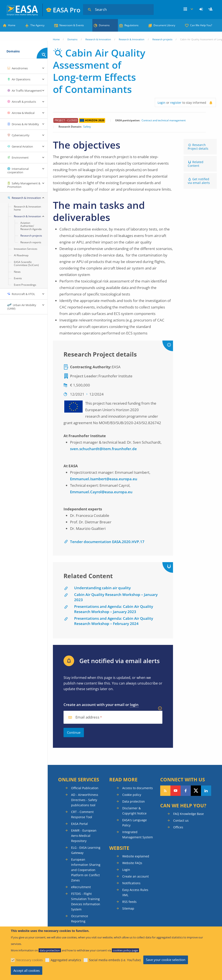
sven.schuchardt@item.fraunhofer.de (103, 449)
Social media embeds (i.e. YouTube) (115, 960)
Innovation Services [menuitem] (26, 249)
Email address (87, 717)
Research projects (162, 39)
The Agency (37, 25)
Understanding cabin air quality (102, 588)
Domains (104, 25)
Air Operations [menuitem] (21, 79)
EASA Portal (79, 824)
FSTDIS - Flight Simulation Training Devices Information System (86, 901)
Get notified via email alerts (199, 181)
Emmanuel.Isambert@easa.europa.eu (104, 479)
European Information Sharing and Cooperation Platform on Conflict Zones (86, 870)
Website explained (136, 856)
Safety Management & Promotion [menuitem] (24, 185)
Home (12, 25)
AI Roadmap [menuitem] (21, 255)
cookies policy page (125, 950)
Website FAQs (132, 863)
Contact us (181, 820)
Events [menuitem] (18, 278)
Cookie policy (132, 795)
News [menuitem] (17, 272)
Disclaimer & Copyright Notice (134, 811)
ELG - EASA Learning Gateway (86, 850)
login (134, 705)
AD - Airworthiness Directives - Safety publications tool (85, 800)
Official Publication (85, 788)
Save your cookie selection (166, 960)
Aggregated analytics (66, 960)
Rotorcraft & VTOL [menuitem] (23, 294)
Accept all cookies (27, 970)
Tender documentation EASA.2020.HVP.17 (107, 542)
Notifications (131, 883)
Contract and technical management (164, 120)
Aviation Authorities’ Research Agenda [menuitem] (31, 226)
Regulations (131, 25)
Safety (87, 127)
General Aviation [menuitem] (22, 146)
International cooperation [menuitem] (18, 170)
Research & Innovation (98, 39)
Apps (189, 9)
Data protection (134, 801)
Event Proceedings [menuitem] (25, 285)
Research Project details (198, 147)
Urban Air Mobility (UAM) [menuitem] (22, 307)
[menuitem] (202, 9)
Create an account (135, 876)
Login (202, 9)
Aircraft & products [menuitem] (24, 102)
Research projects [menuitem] (31, 236)
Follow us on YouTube (175, 791)
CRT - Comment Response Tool (82, 814)
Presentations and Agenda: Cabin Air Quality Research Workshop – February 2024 (114, 621)
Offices (178, 827)
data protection (50, 950)
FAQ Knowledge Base (189, 814)
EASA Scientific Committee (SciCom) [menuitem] (26, 264)
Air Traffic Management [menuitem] (27, 91)
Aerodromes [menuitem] (20, 68)
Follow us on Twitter (196, 791)
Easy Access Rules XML (135, 892)
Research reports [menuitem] (31, 242)
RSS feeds (129, 902)
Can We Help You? (201, 25)
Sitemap (128, 908)
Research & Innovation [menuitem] (26, 198)
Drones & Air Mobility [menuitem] (25, 124)
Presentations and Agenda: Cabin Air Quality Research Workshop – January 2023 (114, 609)
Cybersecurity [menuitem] (21, 135)
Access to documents (138, 788)
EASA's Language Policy (135, 823)
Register (211, 9)
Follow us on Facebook (186, 791)
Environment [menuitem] (20, 157)
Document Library (164, 25)
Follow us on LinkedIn (206, 791)
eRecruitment (81, 887)
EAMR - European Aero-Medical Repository (84, 836)
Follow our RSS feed (165, 791)
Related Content (196, 164)
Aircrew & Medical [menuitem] (23, 113)
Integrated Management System (138, 835)
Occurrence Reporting (80, 919)
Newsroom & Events (72, 25)
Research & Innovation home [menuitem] (27, 208)
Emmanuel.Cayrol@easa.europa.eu (101, 492)
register (176, 103)
